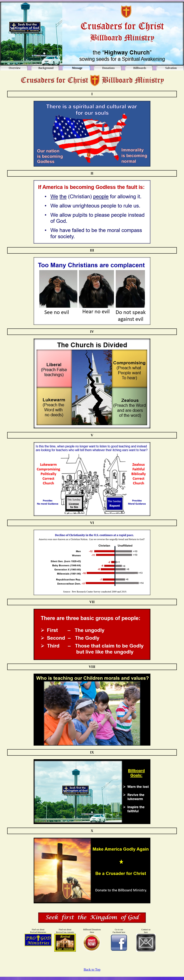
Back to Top (92, 969)
